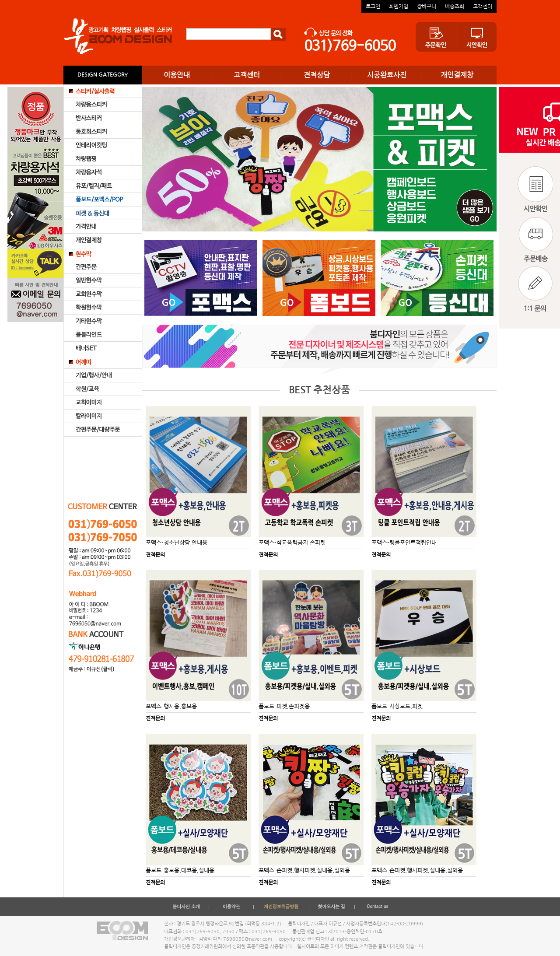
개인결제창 (457, 75)
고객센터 (483, 7)
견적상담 (317, 75)
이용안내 (177, 75)
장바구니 (427, 7)
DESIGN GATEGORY (103, 75)
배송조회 (455, 7)
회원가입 (399, 7)
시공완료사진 (387, 75)
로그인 (373, 7)
